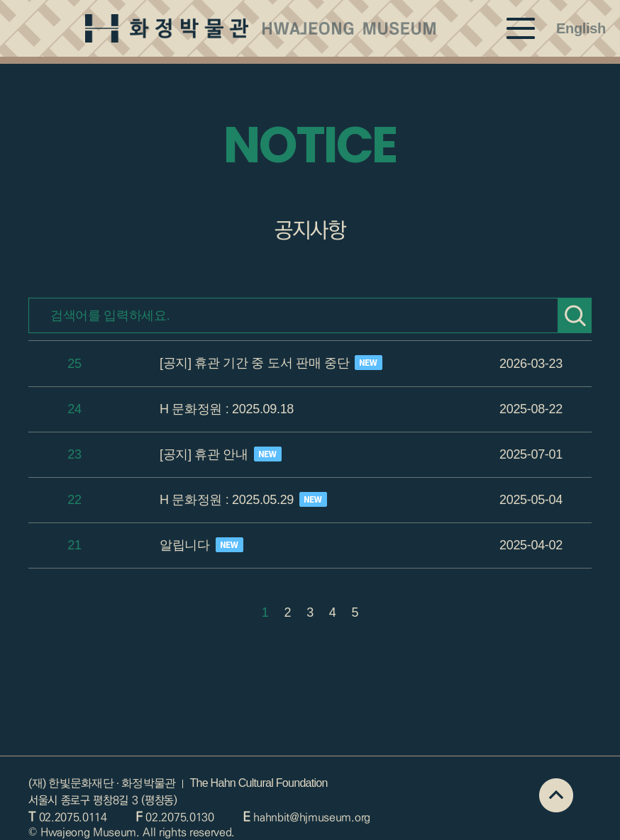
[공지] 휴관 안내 (221, 454)
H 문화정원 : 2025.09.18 (227, 409)
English (581, 28)
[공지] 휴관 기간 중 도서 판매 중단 (271, 363)
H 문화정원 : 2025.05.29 (243, 499)
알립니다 (201, 545)
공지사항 (310, 230)
